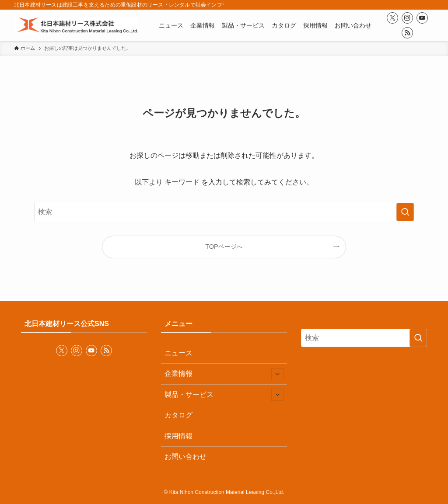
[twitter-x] (392, 18)
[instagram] (407, 18)
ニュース (178, 353)
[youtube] (422, 18)
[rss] (407, 33)
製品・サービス (224, 395)
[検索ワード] (224, 212)
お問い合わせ (185, 457)
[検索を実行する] (405, 212)
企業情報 (224, 374)
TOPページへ (224, 247)
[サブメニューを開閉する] (277, 374)
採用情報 (178, 436)
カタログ (178, 415)
